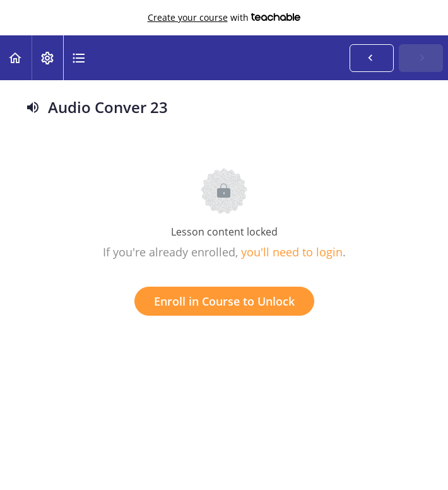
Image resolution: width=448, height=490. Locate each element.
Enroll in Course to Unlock (224, 301)
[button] (16, 58)
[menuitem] (47, 58)
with (224, 18)
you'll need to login (292, 252)
